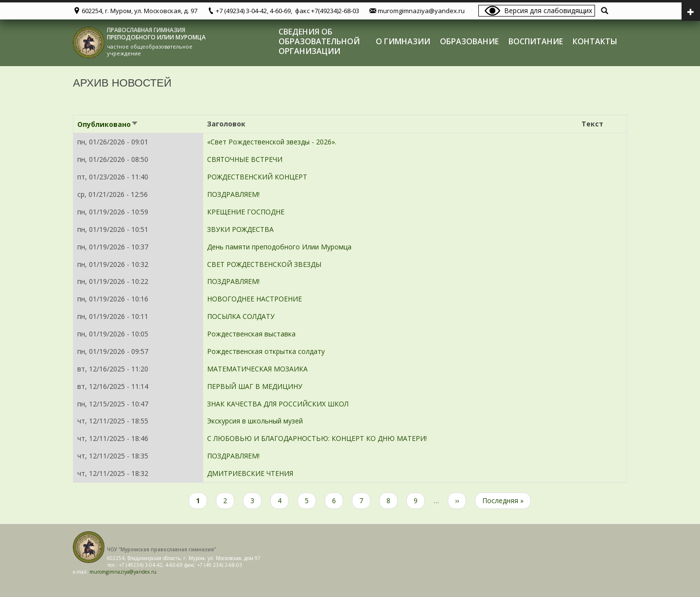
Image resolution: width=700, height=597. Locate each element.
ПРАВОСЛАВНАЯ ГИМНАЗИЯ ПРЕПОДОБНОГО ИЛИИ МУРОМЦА (156, 34)
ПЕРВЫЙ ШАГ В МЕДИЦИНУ (255, 386)
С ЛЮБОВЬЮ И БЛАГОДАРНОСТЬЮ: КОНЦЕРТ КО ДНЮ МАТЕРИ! (317, 438)
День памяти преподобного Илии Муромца (279, 247)
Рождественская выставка (251, 334)
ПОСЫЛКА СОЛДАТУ (241, 316)
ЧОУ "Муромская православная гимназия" (161, 549)
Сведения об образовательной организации (319, 41)
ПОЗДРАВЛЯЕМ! (233, 194)
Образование (469, 41)
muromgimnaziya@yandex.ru (123, 572)
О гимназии (403, 41)
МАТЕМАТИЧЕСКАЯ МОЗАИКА (257, 369)
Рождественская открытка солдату (266, 351)
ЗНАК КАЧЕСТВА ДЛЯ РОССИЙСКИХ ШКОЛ (278, 404)
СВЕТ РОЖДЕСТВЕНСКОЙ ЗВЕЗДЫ (264, 264)
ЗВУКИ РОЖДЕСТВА (240, 229)
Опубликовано (108, 124)
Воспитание (536, 41)
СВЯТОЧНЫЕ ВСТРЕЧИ (245, 159)
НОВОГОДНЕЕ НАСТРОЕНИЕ (254, 299)
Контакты (595, 41)
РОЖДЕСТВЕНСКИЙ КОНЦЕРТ (257, 177)
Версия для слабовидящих (548, 10)
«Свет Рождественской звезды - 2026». (272, 142)
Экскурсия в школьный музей (255, 421)
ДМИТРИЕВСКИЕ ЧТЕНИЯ (250, 473)
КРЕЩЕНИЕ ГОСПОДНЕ (246, 212)
